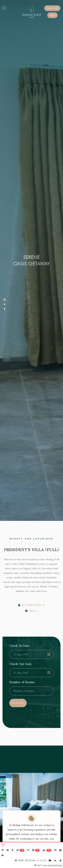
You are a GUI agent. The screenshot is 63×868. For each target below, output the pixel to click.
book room (18, 703)
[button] (4, 300)
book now (52, 8)
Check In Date (19, 646)
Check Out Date (20, 664)
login (52, 15)
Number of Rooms (22, 682)
